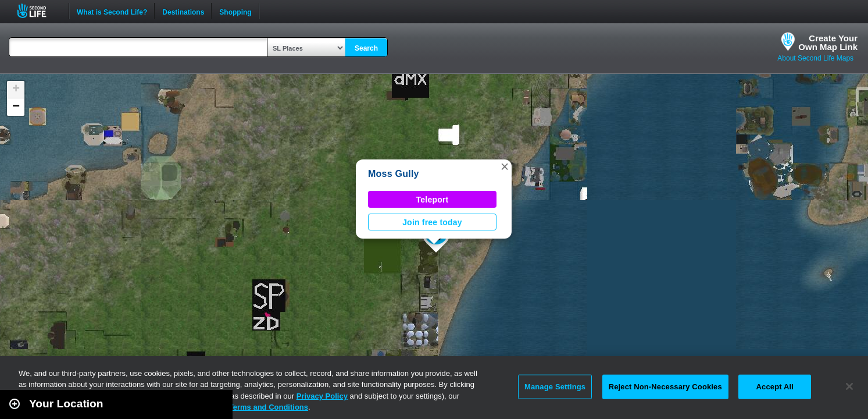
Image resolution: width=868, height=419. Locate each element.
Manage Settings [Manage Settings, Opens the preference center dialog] (555, 387)
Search (366, 48)
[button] (505, 166)
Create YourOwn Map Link (828, 42)
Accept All (775, 387)
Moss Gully (394, 174)
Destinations (183, 11)
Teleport (433, 200)
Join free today (432, 222)
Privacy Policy (322, 396)
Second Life (38, 11)
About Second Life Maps (815, 58)
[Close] (849, 386)
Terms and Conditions (269, 407)
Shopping (235, 11)
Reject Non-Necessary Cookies (665, 387)
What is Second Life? (112, 11)
